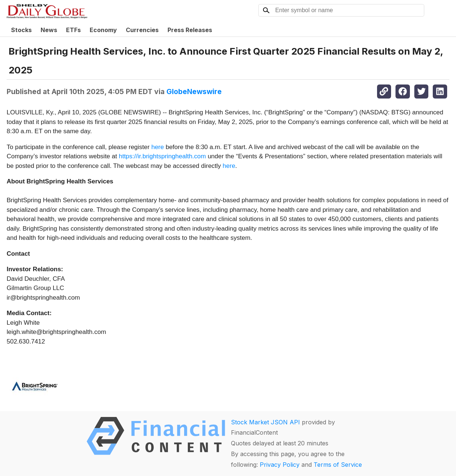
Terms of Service (338, 465)
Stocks (21, 30)
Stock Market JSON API (265, 422)
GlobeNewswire (194, 92)
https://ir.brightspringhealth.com (162, 156)
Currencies (142, 30)
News (49, 30)
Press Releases (190, 30)
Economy (103, 30)
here (158, 147)
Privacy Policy (280, 465)
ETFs (73, 30)
